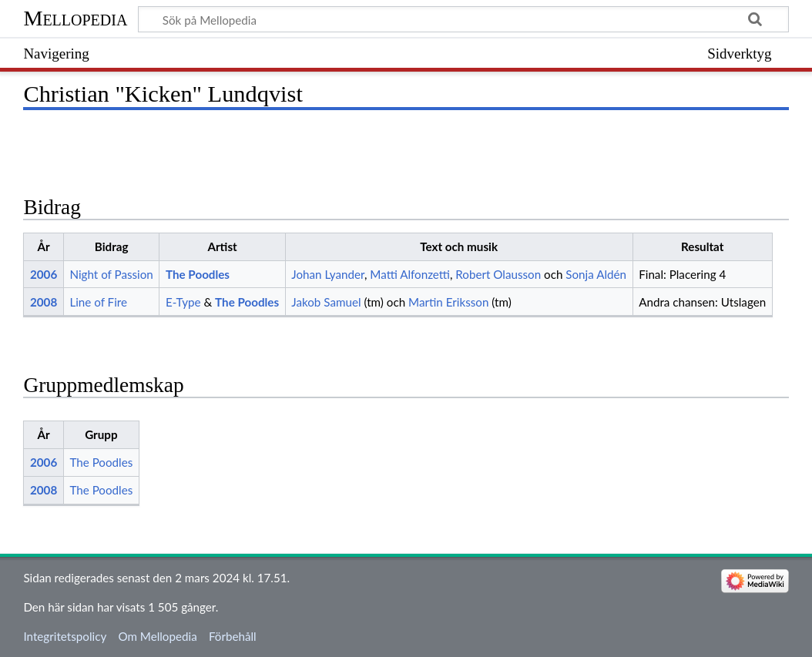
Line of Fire (98, 302)
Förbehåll (233, 636)
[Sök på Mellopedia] (463, 19)
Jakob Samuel (326, 302)
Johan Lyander (328, 274)
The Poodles (198, 274)
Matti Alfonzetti (410, 274)
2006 (44, 274)
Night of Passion (111, 274)
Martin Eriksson (448, 302)
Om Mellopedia (157, 636)
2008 (44, 302)
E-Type (183, 302)
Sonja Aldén (596, 274)
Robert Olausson (498, 274)
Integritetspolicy (65, 636)
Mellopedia (75, 18)
